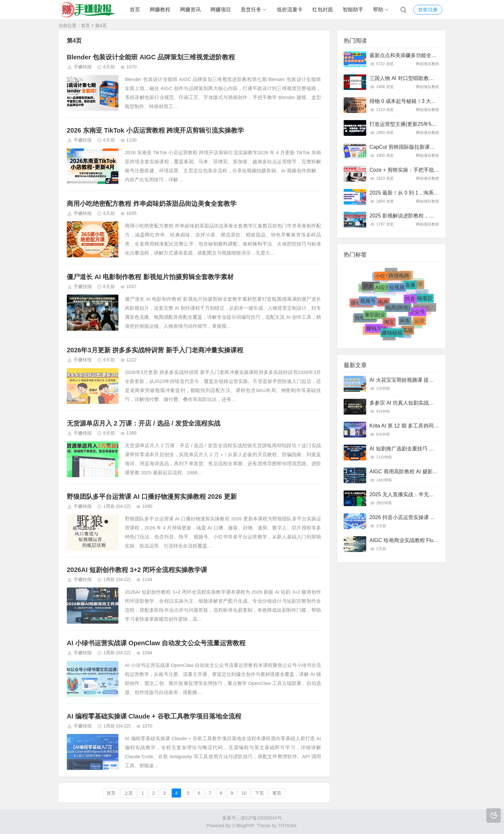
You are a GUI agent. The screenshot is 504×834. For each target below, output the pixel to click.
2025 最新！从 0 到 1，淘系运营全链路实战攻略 (425, 193)
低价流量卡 (290, 10)
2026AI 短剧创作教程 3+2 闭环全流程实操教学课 (137, 570)
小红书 (383, 277)
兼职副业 (375, 317)
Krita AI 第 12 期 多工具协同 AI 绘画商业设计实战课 (429, 426)
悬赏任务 (251, 10)
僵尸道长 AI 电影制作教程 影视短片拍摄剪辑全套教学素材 (150, 277)
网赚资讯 (190, 10)
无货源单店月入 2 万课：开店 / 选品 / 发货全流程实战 (144, 423)
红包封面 (323, 10)
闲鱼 (405, 323)
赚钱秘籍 (392, 334)
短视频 (397, 290)
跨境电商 (399, 277)
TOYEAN (287, 826)
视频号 (368, 303)
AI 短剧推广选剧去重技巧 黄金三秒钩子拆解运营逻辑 (430, 449)
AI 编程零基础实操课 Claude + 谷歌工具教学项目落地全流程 (154, 716)
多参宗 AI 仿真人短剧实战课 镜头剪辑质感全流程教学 (431, 403)
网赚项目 (221, 10)
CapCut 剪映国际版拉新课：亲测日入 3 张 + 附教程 (429, 147)
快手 (418, 285)
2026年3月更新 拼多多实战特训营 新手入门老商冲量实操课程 (155, 350)
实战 (408, 331)
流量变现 (397, 329)
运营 (419, 321)
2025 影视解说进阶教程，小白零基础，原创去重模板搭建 (435, 216)
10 (244, 793)
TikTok (414, 295)
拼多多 (371, 288)
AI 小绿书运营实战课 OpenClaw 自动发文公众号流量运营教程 (156, 643)
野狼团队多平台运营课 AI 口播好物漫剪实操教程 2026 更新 (152, 497)
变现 (422, 293)
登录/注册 (428, 10)
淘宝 (389, 324)
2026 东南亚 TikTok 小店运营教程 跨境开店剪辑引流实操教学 (155, 130)
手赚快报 (83, 67)
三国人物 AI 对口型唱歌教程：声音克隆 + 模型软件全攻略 (436, 78)
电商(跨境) (398, 311)
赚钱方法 (377, 330)
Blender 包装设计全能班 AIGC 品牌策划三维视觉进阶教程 (151, 57)
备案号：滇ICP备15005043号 (252, 818)
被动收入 (425, 307)
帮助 (378, 10)
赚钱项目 (422, 300)
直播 (410, 287)
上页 (128, 793)
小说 (388, 317)
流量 (391, 272)
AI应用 (383, 290)
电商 (383, 305)
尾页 (277, 793)
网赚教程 (160, 10)
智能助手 (353, 10)
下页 (259, 793)
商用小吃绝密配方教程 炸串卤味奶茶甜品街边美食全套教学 (152, 204)
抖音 (410, 301)
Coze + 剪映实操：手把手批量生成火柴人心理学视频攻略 (435, 170)
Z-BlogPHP (243, 826)
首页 (135, 10)
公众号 (417, 314)
